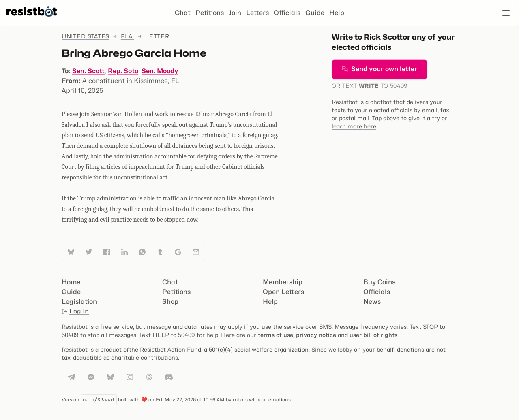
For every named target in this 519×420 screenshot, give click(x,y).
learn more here (354, 126)
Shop (170, 302)
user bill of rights (373, 335)
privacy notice (316, 335)
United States (86, 36)
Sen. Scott (88, 71)
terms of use (276, 335)
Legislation (79, 302)
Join (235, 13)
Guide (315, 13)
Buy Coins (379, 282)
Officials (287, 13)
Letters (257, 13)
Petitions (210, 13)
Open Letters (283, 292)
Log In (75, 311)
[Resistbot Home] (32, 19)
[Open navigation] (506, 13)
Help (337, 13)
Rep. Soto (123, 71)
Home (71, 282)
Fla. (128, 36)
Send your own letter (380, 69)
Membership (283, 282)
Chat (183, 13)
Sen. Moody (160, 71)
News (372, 302)
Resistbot (345, 102)
